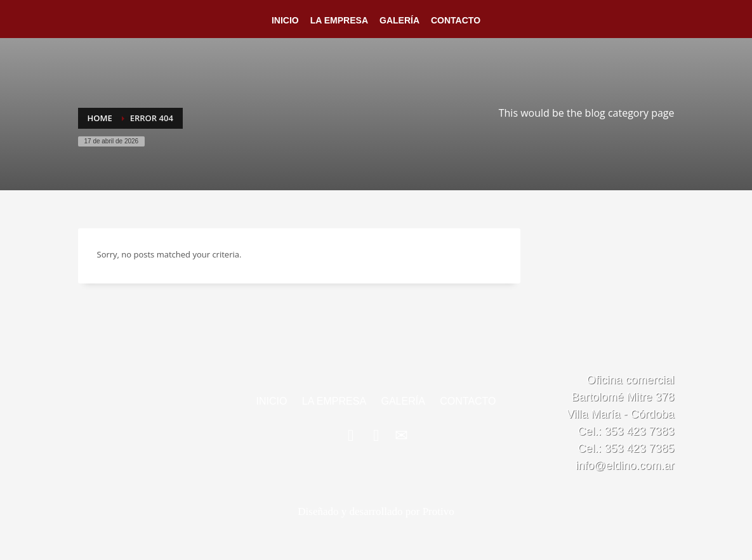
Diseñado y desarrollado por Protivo (376, 511)
